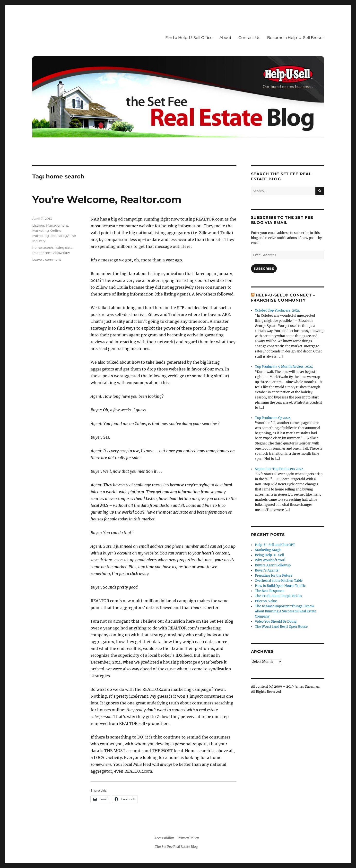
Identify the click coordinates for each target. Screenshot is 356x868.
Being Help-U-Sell (269, 555)
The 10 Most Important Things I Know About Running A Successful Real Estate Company (286, 611)
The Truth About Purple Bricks (278, 596)
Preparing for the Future (274, 576)
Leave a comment (47, 259)
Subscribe (264, 268)
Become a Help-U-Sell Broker (295, 38)
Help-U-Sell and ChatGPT (275, 545)
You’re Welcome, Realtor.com (107, 199)
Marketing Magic (268, 550)
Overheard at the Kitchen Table (279, 581)
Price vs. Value (266, 601)
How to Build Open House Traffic (280, 586)
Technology (59, 236)
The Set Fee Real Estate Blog (176, 847)
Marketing (41, 231)
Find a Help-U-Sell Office (189, 38)
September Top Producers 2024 (279, 469)
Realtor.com (42, 253)
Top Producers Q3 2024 (273, 418)
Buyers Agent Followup (273, 565)
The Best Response (270, 591)
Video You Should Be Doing (276, 622)
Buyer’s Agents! (267, 570)
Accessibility (164, 838)
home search (43, 248)
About (226, 38)
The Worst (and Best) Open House (281, 627)
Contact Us (249, 38)
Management (57, 225)
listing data (63, 248)
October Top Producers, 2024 (277, 310)
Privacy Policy (188, 838)
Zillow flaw (61, 253)
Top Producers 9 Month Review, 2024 (284, 367)
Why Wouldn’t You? (270, 560)
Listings (39, 225)
